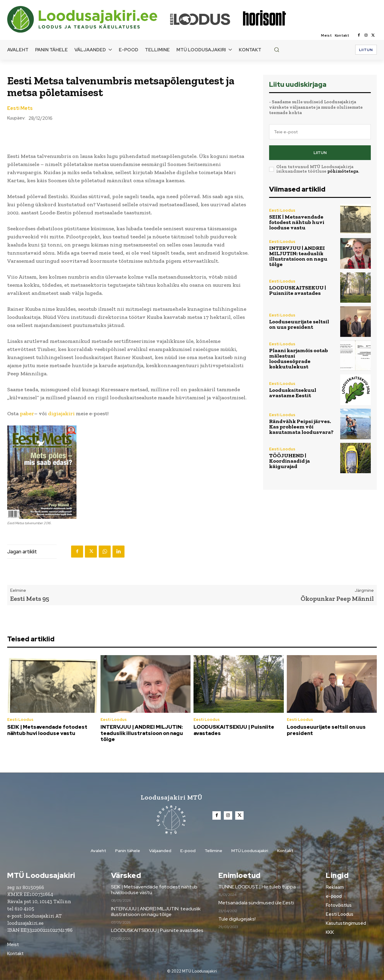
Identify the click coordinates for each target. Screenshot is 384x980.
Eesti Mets (20, 108)
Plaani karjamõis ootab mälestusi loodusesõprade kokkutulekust (298, 358)
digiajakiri (61, 413)
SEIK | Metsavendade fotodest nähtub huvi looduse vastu (297, 222)
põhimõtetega (343, 171)
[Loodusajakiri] (88, 19)
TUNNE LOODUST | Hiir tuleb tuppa (257, 887)
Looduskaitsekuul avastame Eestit (293, 393)
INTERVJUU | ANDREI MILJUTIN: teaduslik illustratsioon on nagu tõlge (298, 256)
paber (27, 413)
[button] (277, 50)
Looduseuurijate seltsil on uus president (299, 324)
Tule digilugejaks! (237, 919)
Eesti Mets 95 (30, 599)
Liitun (320, 153)
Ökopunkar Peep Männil (337, 599)
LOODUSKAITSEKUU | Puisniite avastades (298, 290)
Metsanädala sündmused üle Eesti (256, 903)
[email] (320, 132)
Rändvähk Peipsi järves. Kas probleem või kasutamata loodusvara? (301, 427)
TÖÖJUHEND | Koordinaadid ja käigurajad (289, 461)
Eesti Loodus (282, 210)
